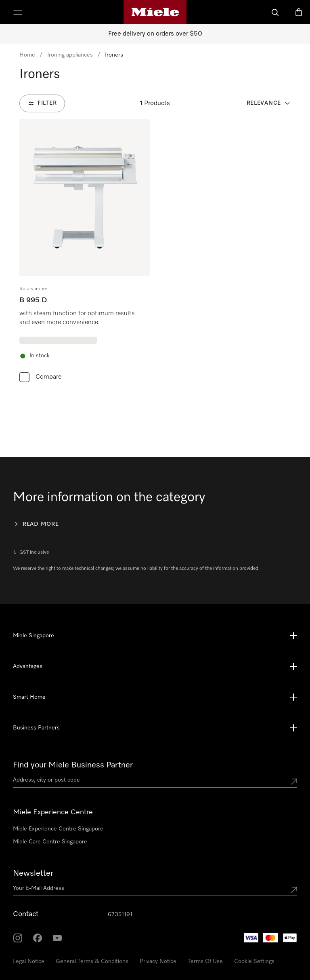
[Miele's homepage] (155, 12)
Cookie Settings (254, 961)
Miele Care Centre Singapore (50, 842)
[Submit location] (294, 782)
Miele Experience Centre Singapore (58, 829)
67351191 (120, 915)
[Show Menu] (18, 12)
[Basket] (299, 12)
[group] (85, 252)
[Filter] (42, 103)
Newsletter (33, 873)
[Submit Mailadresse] (294, 890)
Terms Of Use (205, 961)
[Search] (275, 12)
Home (27, 55)
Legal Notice (29, 961)
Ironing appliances (70, 55)
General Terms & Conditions (92, 961)
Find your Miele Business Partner (73, 765)
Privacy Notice (158, 961)
